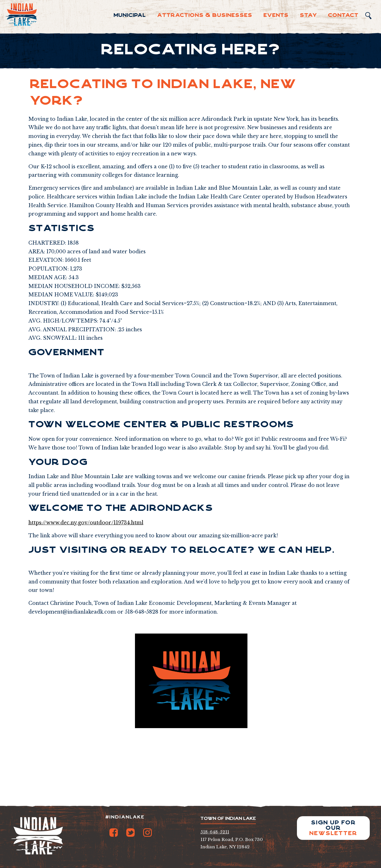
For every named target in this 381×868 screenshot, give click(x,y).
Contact (343, 15)
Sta (308, 15)
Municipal (130, 15)
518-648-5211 (215, 832)
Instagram (147, 833)
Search (368, 15)
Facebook (114, 833)
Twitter (130, 833)
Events (276, 15)
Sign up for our (333, 828)
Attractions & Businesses (205, 15)
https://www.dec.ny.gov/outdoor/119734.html (86, 523)
